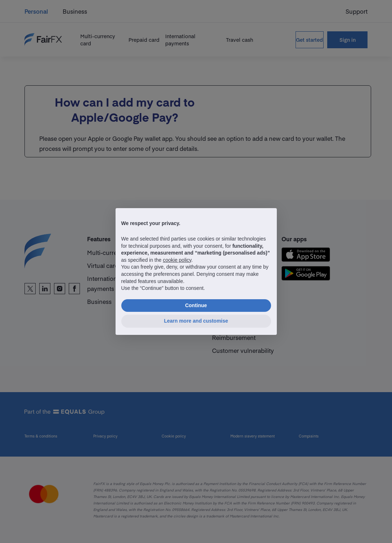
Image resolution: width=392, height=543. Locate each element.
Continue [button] (196, 305)
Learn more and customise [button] (196, 321)
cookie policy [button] (177, 260)
